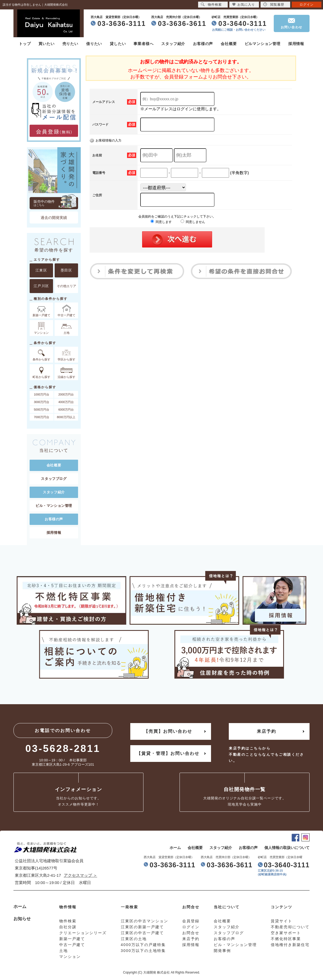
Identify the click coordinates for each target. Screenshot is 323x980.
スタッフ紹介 (173, 44)
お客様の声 (203, 44)
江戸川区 (41, 286)
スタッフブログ (54, 479)
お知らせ (22, 919)
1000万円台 (42, 394)
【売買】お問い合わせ (168, 731)
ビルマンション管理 (263, 44)
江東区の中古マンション (145, 921)
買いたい (46, 44)
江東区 (41, 270)
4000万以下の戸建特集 (143, 945)
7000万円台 (42, 417)
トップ (25, 44)
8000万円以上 (66, 417)
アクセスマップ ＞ (80, 875)
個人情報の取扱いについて (287, 848)
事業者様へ (143, 44)
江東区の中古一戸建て (142, 933)
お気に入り (243, 4)
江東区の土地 (134, 939)
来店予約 (266, 731)
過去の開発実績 (54, 218)
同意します (161, 222)
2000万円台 (66, 394)
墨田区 (66, 270)
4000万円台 (66, 402)
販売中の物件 (56, 203)
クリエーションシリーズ (83, 933)
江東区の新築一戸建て (142, 927)
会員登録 (191, 921)
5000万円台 (42, 410)
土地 (64, 951)
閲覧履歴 (274, 4)
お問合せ (191, 933)
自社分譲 (68, 927)
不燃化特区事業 (286, 939)
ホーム (175, 848)
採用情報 (296, 44)
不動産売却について (290, 927)
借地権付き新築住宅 (290, 945)
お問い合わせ (292, 27)
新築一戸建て (72, 939)
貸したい (118, 44)
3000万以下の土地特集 (143, 951)
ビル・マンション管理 (54, 506)
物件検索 (211, 4)
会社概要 (229, 44)
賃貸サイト (282, 921)
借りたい (94, 44)
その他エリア (66, 286)
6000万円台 (66, 410)
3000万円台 (42, 402)
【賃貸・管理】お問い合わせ (168, 753)
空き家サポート (286, 933)
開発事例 (222, 951)
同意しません (193, 222)
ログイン (307, 5)
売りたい (70, 44)
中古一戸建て (72, 945)
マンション (70, 957)
